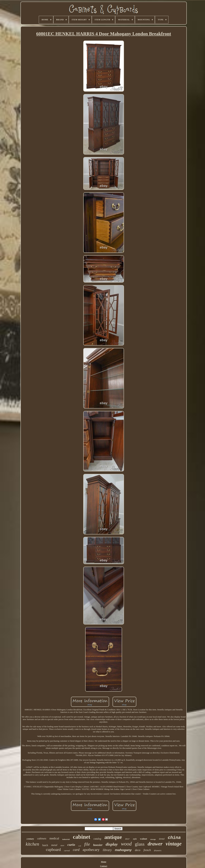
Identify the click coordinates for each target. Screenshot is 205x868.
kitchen (32, 844)
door (127, 839)
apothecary (91, 850)
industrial (66, 839)
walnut (143, 839)
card (76, 850)
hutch (45, 845)
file (87, 844)
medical (54, 838)
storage (153, 839)
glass (140, 844)
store (62, 845)
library (107, 850)
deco (138, 850)
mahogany (123, 850)
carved (67, 851)
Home (104, 862)
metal (54, 845)
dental (162, 839)
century (30, 839)
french (147, 850)
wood (126, 844)
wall (80, 846)
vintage (174, 844)
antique (113, 837)
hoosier (98, 845)
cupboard (53, 850)
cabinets (42, 839)
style (135, 839)
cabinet (82, 837)
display (112, 844)
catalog (97, 839)
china (174, 838)
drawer (155, 844)
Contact (104, 866)
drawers (158, 851)
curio (71, 845)
